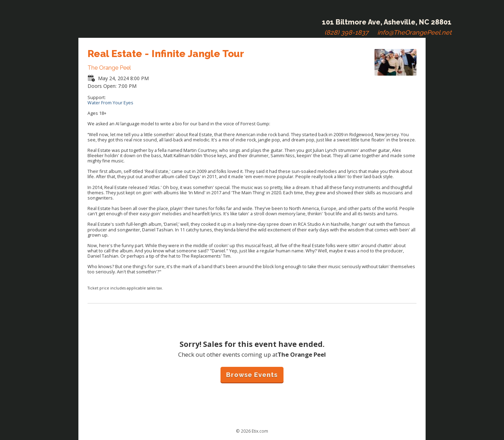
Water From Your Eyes (110, 103)
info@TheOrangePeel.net (414, 32)
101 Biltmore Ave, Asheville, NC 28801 (387, 22)
